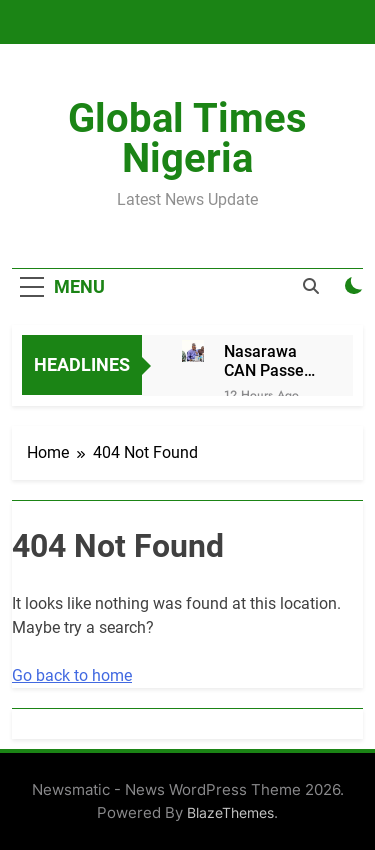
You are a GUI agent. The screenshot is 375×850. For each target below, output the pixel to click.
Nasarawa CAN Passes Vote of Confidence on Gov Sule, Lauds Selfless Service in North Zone (269, 361)
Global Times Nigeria (187, 138)
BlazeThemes (230, 812)
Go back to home (72, 675)
